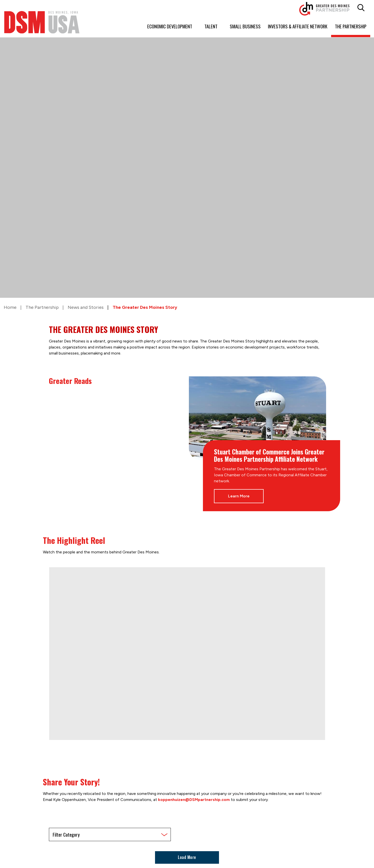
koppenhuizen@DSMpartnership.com (194, 800)
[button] (361, 8)
